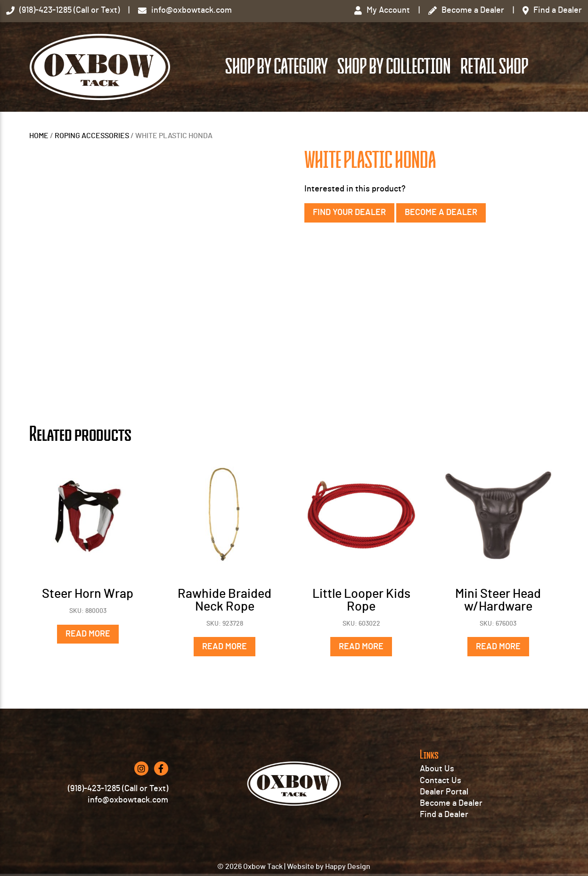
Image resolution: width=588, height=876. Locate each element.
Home (39, 136)
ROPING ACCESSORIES (92, 136)
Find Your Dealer (349, 213)
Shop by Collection (394, 67)
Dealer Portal (444, 792)
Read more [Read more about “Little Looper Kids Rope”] (361, 647)
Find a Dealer (444, 815)
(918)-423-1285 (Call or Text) (118, 789)
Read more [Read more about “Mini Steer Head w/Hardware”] (498, 647)
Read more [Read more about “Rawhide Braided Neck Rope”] (225, 647)
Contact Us (441, 781)
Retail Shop (494, 67)
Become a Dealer (441, 213)
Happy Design (348, 867)
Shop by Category (277, 67)
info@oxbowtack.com (128, 800)
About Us (437, 769)
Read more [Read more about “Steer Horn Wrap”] (88, 634)
